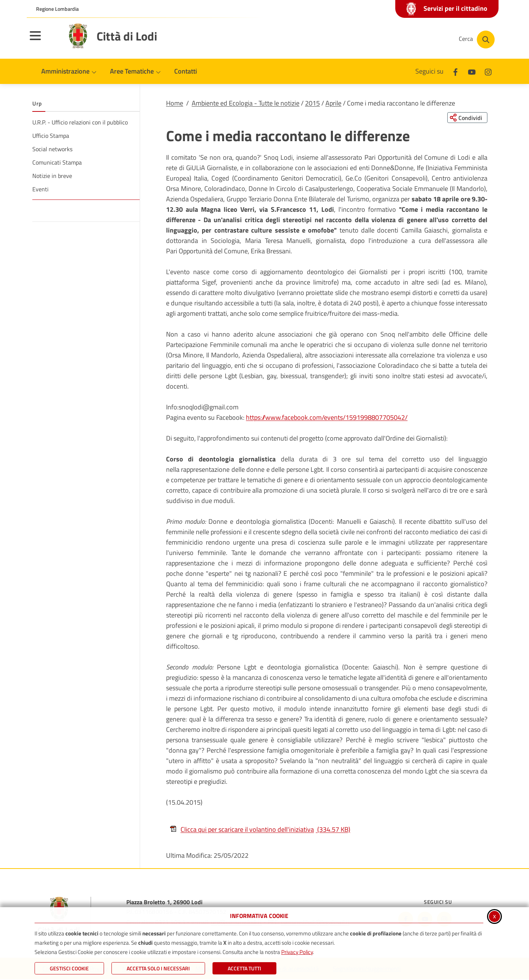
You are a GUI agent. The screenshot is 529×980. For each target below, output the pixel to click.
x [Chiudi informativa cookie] (494, 916)
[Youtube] (472, 71)
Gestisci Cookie (69, 968)
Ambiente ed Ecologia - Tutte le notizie (246, 103)
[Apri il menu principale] (45, 40)
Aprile (333, 103)
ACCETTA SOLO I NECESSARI (158, 968)
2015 (312, 103)
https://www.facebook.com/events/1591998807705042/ (327, 418)
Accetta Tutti (244, 968)
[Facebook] (455, 71)
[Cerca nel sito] (477, 40)
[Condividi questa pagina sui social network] (467, 118)
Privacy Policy (297, 952)
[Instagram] (488, 71)
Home (175, 103)
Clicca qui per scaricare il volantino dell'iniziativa (260, 829)
